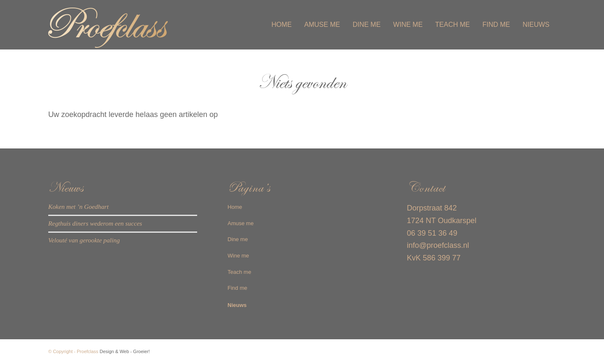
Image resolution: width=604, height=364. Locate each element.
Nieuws (237, 305)
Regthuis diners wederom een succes (95, 223)
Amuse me (241, 223)
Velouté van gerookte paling (84, 240)
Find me (238, 288)
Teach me (240, 272)
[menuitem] (281, 25)
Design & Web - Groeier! (125, 351)
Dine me (238, 239)
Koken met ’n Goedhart (78, 207)
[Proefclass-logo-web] (120, 25)
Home (235, 207)
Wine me (238, 256)
